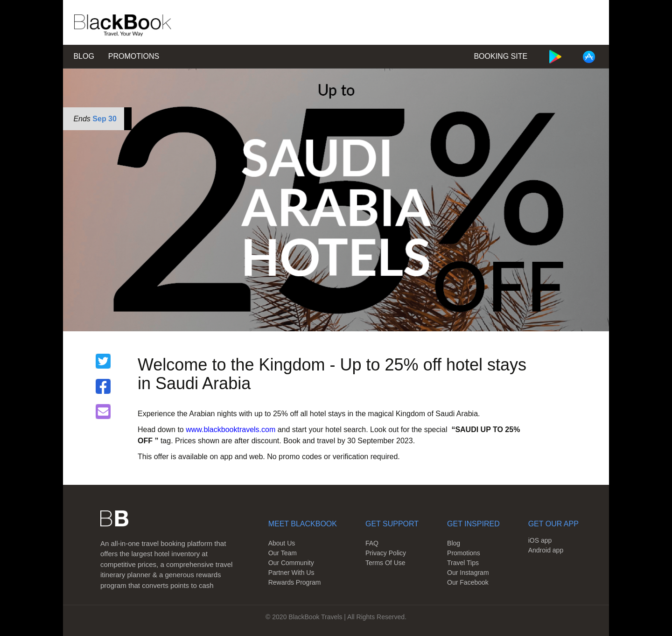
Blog (84, 56)
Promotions (134, 56)
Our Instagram (468, 573)
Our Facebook (468, 582)
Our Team (283, 553)
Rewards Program (295, 582)
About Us (282, 543)
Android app (546, 550)
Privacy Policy (386, 553)
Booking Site (500, 56)
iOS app (540, 540)
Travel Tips (463, 563)
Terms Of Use (385, 563)
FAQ (372, 543)
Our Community (291, 563)
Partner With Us (291, 573)
